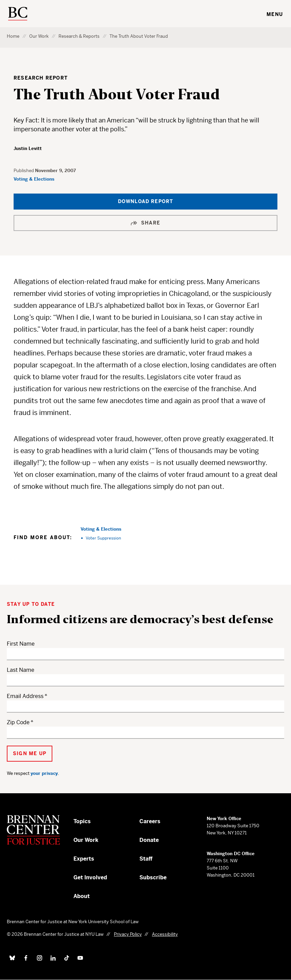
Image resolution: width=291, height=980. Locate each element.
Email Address (25, 696)
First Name (21, 644)
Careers (150, 821)
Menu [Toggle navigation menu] (275, 14)
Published (24, 171)
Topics (82, 821)
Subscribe (153, 877)
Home (13, 36)
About (82, 896)
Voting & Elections (34, 179)
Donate (149, 840)
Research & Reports (79, 36)
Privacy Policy (128, 934)
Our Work (39, 36)
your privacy (44, 773)
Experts (84, 859)
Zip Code (18, 722)
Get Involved (90, 877)
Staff (146, 859)
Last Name (21, 670)
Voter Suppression (103, 538)
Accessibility (165, 934)
